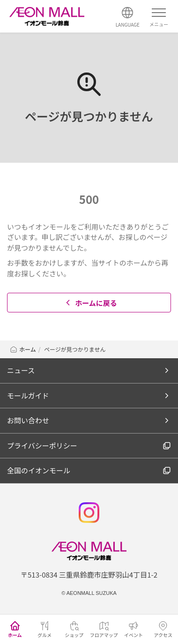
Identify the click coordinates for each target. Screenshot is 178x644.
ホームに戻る (90, 303)
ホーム (23, 349)
